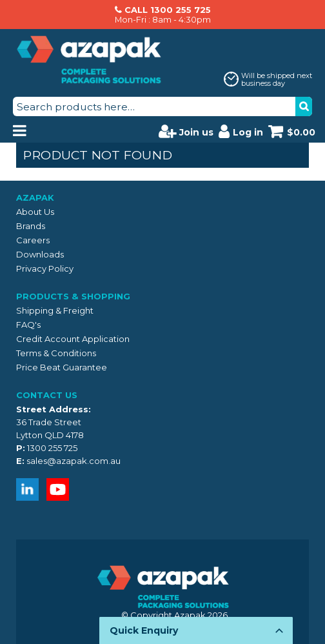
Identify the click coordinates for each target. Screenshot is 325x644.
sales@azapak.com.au (74, 461)
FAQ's (28, 325)
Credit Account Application (73, 339)
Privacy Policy (45, 268)
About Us (35, 212)
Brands (31, 226)
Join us (186, 131)
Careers (33, 240)
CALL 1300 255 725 (168, 10)
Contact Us (47, 395)
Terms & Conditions (56, 353)
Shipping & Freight (55, 310)
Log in (241, 131)
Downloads (40, 254)
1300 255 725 (52, 448)
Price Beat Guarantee (62, 367)
